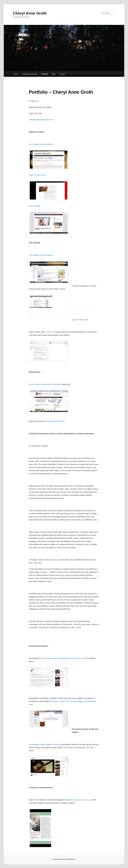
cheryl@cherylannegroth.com (41, 120)
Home (16, 74)
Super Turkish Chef (37, 175)
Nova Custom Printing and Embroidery (45, 384)
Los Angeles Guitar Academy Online (44, 744)
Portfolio (45, 74)
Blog (54, 74)
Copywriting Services (30, 74)
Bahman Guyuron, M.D (78, 800)
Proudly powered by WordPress (64, 859)
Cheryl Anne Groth (30, 13)
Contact (62, 74)
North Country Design (55, 421)
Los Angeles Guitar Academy (41, 144)
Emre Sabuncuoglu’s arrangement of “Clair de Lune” (63, 658)
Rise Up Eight (35, 206)
